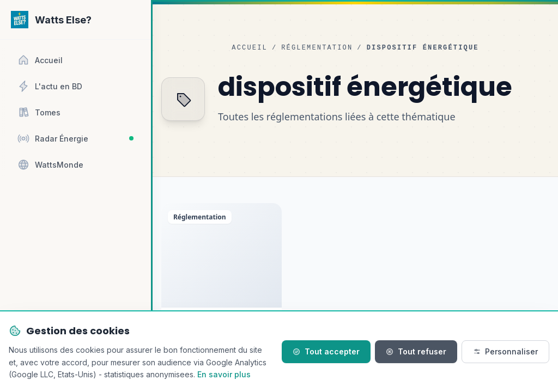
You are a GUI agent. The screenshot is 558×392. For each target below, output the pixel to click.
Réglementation (317, 48)
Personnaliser (505, 351)
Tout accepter (326, 351)
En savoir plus (224, 374)
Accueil (250, 48)
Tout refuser (416, 351)
